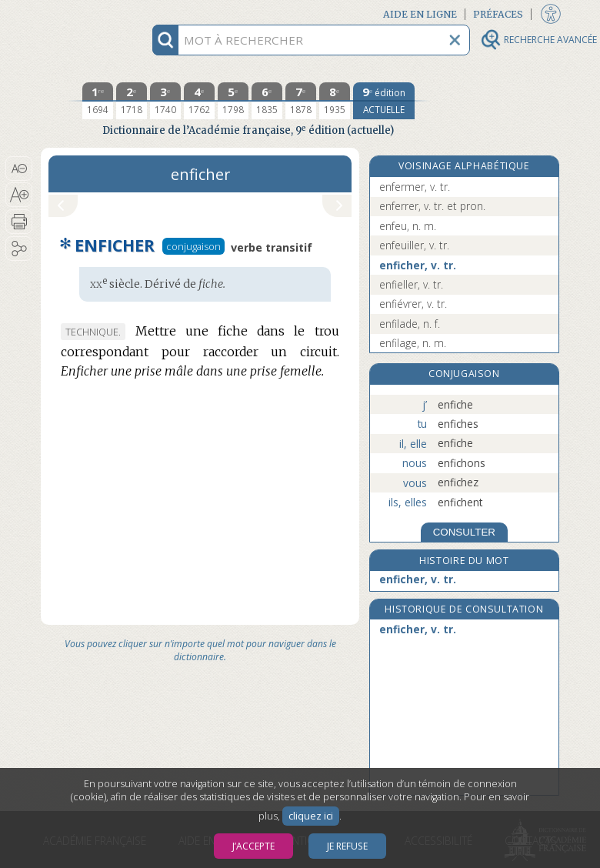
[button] (19, 169)
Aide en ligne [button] (420, 14)
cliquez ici (311, 816)
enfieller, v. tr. (411, 284)
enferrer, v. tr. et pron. (432, 206)
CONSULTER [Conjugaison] (464, 532)
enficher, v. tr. (418, 265)
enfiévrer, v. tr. (413, 304)
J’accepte (253, 846)
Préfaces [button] (498, 14)
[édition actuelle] (384, 101)
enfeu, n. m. (408, 226)
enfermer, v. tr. (415, 187)
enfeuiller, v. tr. (414, 245)
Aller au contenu (101, 13)
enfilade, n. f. (410, 324)
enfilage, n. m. (413, 343)
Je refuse (347, 846)
